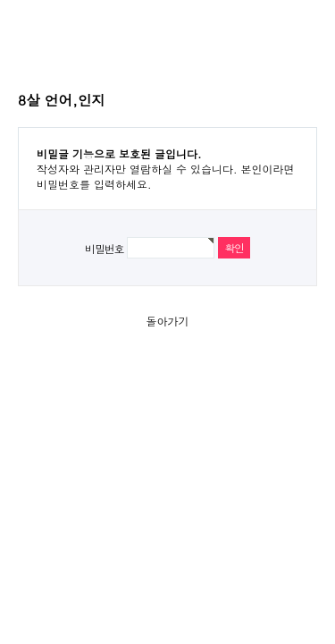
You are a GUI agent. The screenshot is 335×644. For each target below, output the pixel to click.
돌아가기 (168, 321)
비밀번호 (104, 248)
